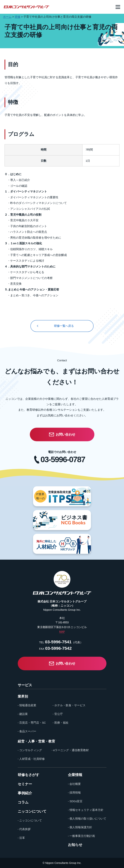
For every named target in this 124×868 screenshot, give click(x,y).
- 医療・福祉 (61, 723)
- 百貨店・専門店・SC (32, 723)
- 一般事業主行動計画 (82, 836)
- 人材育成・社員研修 (31, 759)
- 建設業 (23, 714)
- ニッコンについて (30, 821)
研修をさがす (28, 775)
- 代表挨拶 (24, 829)
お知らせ (75, 845)
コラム (23, 802)
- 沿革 (21, 838)
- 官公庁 (58, 714)
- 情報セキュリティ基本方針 (86, 810)
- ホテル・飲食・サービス (69, 705)
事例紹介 (25, 793)
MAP (62, 632)
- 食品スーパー (27, 731)
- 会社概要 (74, 784)
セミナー (25, 784)
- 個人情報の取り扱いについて (87, 819)
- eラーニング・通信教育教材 (70, 750)
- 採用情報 (74, 793)
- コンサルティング (30, 750)
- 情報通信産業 (27, 705)
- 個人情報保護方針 (80, 827)
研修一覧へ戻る (64, 326)
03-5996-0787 (63, 460)
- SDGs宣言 (75, 801)
